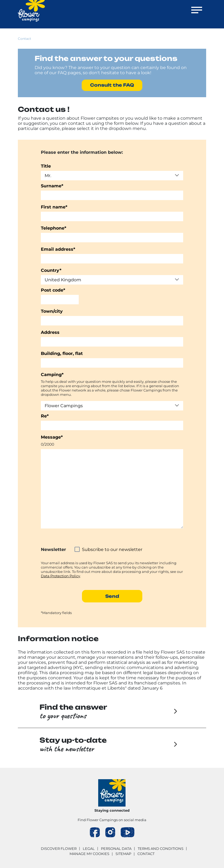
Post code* (53, 290)
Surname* (52, 186)
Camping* (52, 375)
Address (50, 332)
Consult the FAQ (112, 85)
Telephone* (54, 228)
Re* (45, 416)
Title (46, 166)
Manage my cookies (89, 854)
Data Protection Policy (60, 576)
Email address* (58, 249)
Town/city (52, 311)
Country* (51, 270)
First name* (54, 207)
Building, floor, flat (62, 353)
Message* (52, 437)
